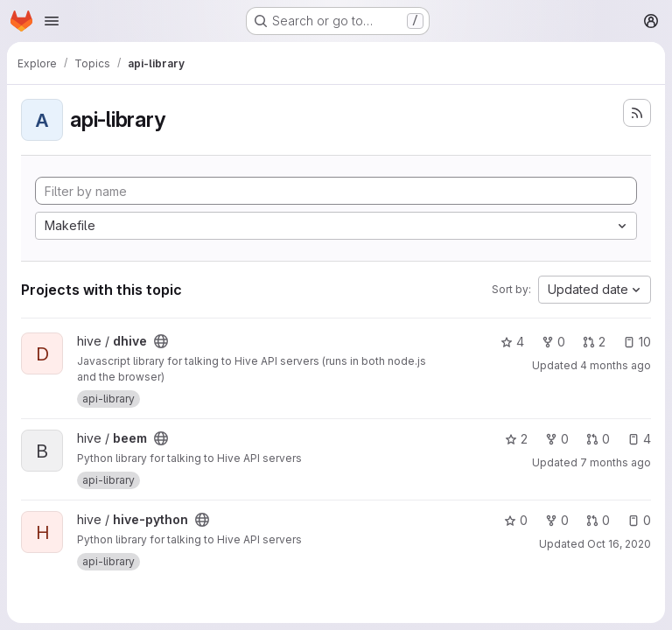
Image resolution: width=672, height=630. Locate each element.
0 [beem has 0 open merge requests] (598, 439)
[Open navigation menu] (52, 21)
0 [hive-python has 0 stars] (516, 520)
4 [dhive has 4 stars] (512, 342)
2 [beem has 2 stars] (516, 439)
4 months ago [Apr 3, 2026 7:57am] (616, 365)
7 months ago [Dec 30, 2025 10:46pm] (616, 462)
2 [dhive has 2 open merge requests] (594, 342)
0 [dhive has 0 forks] (553, 342)
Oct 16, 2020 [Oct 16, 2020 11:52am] (619, 544)
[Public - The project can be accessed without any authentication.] (161, 341)
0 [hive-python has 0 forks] (557, 520)
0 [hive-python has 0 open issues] (639, 520)
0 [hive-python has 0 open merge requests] (598, 520)
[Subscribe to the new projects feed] (637, 113)
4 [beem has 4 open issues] (639, 439)
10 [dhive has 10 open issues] (637, 342)
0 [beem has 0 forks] (557, 439)
